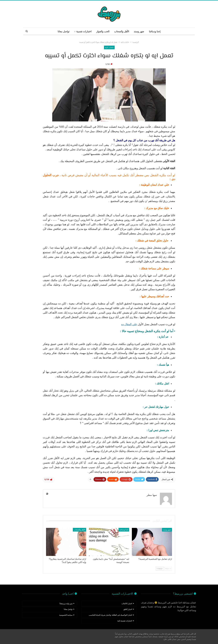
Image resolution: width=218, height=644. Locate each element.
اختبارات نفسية (83, 31)
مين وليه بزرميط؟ (66, 604)
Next (160, 569)
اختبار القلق (128, 609)
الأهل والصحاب (122, 31)
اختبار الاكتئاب (127, 604)
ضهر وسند (140, 31)
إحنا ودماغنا (156, 31)
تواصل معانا (62, 31)
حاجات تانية (109, 47)
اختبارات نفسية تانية (125, 621)
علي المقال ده (129, 324)
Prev (168, 569)
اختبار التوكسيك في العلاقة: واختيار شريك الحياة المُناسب (110, 615)
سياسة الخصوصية (66, 615)
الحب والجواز (102, 31)
